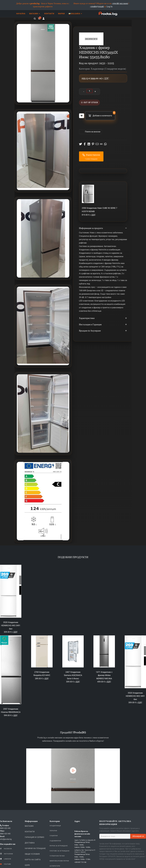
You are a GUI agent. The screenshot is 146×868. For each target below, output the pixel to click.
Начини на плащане (35, 848)
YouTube (5, 864)
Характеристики (103, 318)
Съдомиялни (55, 841)
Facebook (6, 849)
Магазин (29, 826)
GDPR (27, 865)
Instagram (6, 854)
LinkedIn (5, 859)
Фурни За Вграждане (59, 846)
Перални (53, 831)
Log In (110, 6)
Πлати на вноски (92, 132)
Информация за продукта (103, 228)
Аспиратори (55, 866)
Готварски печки (57, 856)
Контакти (30, 832)
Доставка (30, 843)
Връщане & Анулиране (103, 331)
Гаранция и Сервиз (35, 837)
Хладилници (55, 826)
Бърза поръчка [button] (91, 155)
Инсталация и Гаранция (103, 325)
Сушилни (54, 836)
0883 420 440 (5, 828)
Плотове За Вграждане (60, 851)
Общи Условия (32, 854)
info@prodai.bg (6, 839)
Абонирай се (138, 836)
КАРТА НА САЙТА (33, 860)
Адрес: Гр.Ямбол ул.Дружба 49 (85, 840)
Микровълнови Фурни (59, 861)
